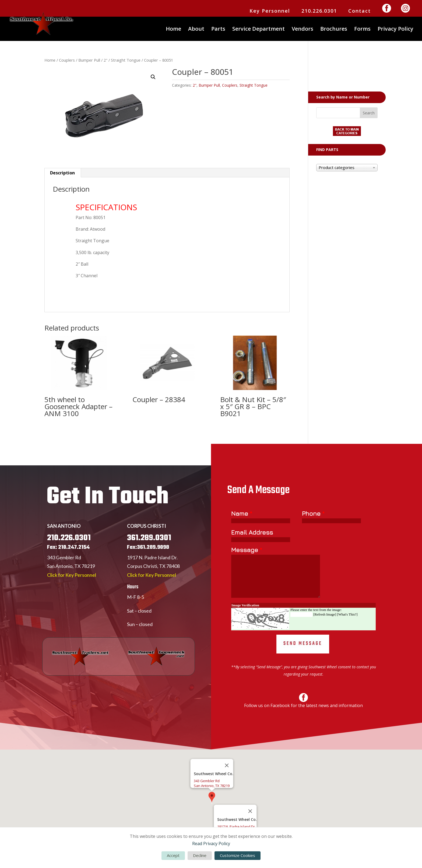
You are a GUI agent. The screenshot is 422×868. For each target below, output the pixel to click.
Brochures (334, 30)
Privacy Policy (395, 30)
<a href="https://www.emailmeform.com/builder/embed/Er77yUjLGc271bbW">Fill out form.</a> (303, 611)
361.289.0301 (149, 561)
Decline (200, 855)
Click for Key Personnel (72, 598)
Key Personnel (270, 11)
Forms (362, 30)
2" (105, 60)
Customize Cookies (238, 855)
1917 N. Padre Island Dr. (152, 581)
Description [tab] (62, 173)
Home (173, 30)
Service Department (259, 30)
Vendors (303, 30)
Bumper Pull (89, 60)
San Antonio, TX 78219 (71, 589)
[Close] (227, 765)
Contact (360, 11)
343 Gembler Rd (64, 581)
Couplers (67, 60)
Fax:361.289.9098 (148, 571)
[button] (153, 77)
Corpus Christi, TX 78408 (153, 589)
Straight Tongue (126, 60)
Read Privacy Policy (211, 844)
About (196, 30)
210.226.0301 (319, 11)
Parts (218, 30)
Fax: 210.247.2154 (68, 571)
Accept (173, 855)
